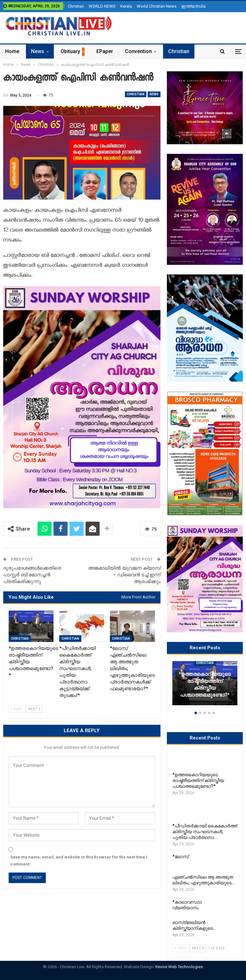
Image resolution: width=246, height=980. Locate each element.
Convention (138, 51)
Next (34, 709)
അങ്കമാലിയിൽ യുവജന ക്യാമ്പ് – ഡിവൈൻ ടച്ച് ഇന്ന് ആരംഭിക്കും (124, 575)
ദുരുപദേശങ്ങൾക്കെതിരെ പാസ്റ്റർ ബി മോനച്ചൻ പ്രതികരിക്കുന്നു (32, 575)
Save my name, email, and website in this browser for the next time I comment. (79, 861)
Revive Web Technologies (179, 967)
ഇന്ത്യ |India (193, 6)
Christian (76, 6)
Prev (17, 709)
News (38, 51)
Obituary (70, 51)
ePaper (105, 51)
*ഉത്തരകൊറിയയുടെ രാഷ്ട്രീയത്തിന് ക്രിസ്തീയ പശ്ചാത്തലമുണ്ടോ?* (205, 685)
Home (12, 51)
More (174, 51)
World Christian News (157, 6)
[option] (205, 686)
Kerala (126, 6)
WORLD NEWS (102, 6)
